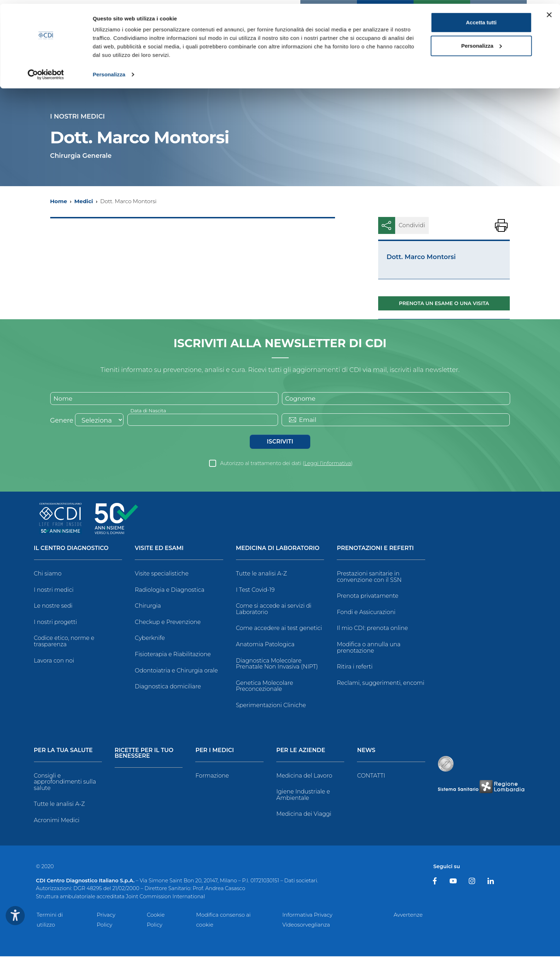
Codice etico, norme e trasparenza (64, 642)
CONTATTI (371, 776)
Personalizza (109, 71)
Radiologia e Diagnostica (170, 590)
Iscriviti (280, 442)
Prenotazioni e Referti (375, 549)
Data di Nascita (149, 411)
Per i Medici (215, 751)
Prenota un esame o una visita (444, 303)
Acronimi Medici (57, 821)
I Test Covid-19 (255, 590)
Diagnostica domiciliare (168, 687)
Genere (62, 421)
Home (59, 201)
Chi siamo (48, 574)
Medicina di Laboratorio (278, 549)
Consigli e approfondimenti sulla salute (65, 782)
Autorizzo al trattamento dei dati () (286, 464)
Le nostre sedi (53, 606)
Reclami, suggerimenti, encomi (380, 683)
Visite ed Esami (159, 549)
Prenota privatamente (368, 597)
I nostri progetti (56, 622)
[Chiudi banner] (549, 11)
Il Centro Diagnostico (71, 549)
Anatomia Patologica (265, 645)
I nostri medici (54, 590)
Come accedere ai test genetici (279, 629)
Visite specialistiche (162, 574)
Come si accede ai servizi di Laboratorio (274, 610)
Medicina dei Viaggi (304, 815)
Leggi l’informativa (328, 464)
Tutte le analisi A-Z (261, 574)
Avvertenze (408, 915)
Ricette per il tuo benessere (144, 754)
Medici (84, 201)
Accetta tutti (481, 19)
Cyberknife (150, 639)
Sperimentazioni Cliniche (271, 706)
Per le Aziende (301, 751)
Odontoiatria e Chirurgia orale (176, 671)
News (366, 751)
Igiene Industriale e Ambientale (303, 795)
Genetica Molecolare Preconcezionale (265, 686)
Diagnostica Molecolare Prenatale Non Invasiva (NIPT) (277, 664)
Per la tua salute (63, 751)
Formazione (212, 776)
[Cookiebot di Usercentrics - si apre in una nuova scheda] (46, 71)
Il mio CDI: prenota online (372, 629)
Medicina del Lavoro (304, 776)
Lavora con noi (54, 661)
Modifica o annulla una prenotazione (369, 648)
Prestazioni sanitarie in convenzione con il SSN (369, 577)
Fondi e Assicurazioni (366, 612)
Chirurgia (148, 606)
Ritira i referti (355, 667)
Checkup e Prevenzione (168, 622)
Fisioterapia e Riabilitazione (173, 655)
